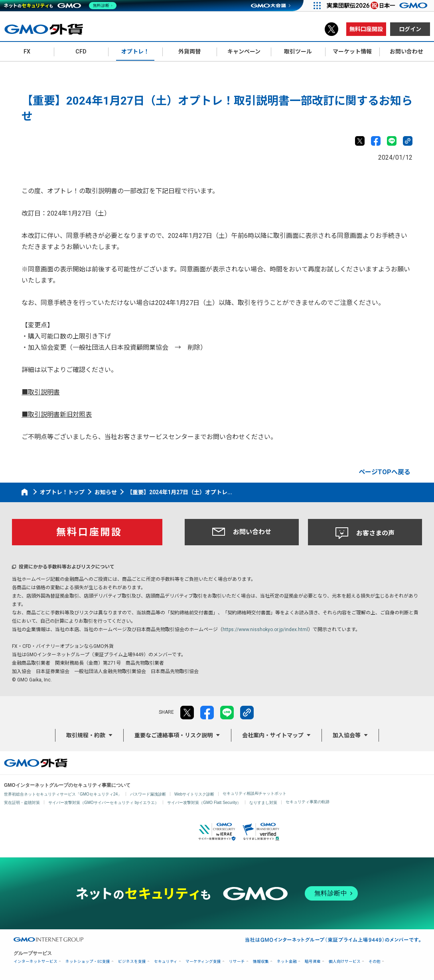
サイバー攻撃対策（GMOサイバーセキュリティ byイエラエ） (104, 803)
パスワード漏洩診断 (148, 794)
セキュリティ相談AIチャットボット (254, 793)
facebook (376, 141)
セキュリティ (166, 961)
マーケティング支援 (203, 961)
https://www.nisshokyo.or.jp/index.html (265, 630)
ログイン (410, 29)
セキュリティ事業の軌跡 (308, 802)
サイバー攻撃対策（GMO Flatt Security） (204, 803)
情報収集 (261, 961)
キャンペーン (244, 51)
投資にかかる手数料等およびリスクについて (67, 567)
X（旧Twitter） (331, 29)
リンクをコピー (408, 141)
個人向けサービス (345, 961)
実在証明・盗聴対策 (22, 803)
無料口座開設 (366, 29)
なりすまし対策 (263, 803)
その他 (375, 961)
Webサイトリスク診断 (194, 794)
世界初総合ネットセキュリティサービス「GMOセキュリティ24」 (63, 794)
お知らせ (106, 492)
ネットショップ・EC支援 (88, 961)
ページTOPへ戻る (385, 472)
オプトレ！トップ (62, 492)
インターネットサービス (36, 961)
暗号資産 (313, 961)
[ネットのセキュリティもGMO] (61, 6)
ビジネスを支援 (132, 961)
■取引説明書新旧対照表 (57, 415)
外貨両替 (189, 51)
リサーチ (237, 961)
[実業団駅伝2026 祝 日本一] (378, 6)
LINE (392, 141)
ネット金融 (287, 961)
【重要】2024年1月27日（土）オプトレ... (180, 492)
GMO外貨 (36, 763)
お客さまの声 (365, 533)
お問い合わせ (242, 532)
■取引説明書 (41, 392)
